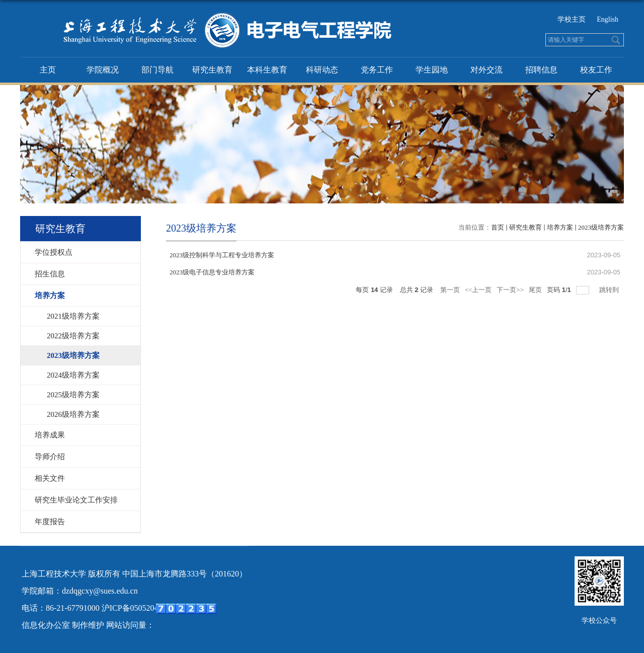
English (608, 19)
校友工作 (596, 70)
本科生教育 (267, 70)
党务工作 (377, 70)
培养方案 (560, 227)
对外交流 (487, 70)
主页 (48, 70)
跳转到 (610, 290)
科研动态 (322, 70)
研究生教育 (212, 70)
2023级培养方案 (601, 227)
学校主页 (572, 19)
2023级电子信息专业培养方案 (212, 272)
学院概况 (103, 70)
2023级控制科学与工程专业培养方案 (222, 255)
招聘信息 (541, 70)
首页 (498, 227)
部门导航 (157, 70)
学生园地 (432, 70)
